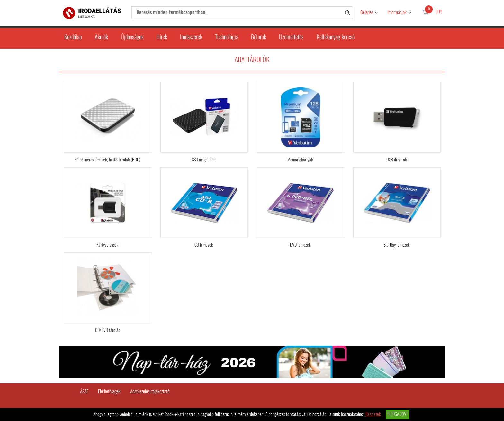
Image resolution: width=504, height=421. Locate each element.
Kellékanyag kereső (336, 38)
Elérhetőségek (109, 392)
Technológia (227, 38)
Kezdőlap (73, 38)
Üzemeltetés (291, 38)
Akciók (101, 38)
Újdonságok (132, 38)
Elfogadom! (397, 415)
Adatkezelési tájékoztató (150, 392)
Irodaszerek (191, 38)
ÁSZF (84, 392)
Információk (397, 13)
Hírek (162, 38)
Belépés (367, 13)
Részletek (373, 415)
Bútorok (259, 38)
